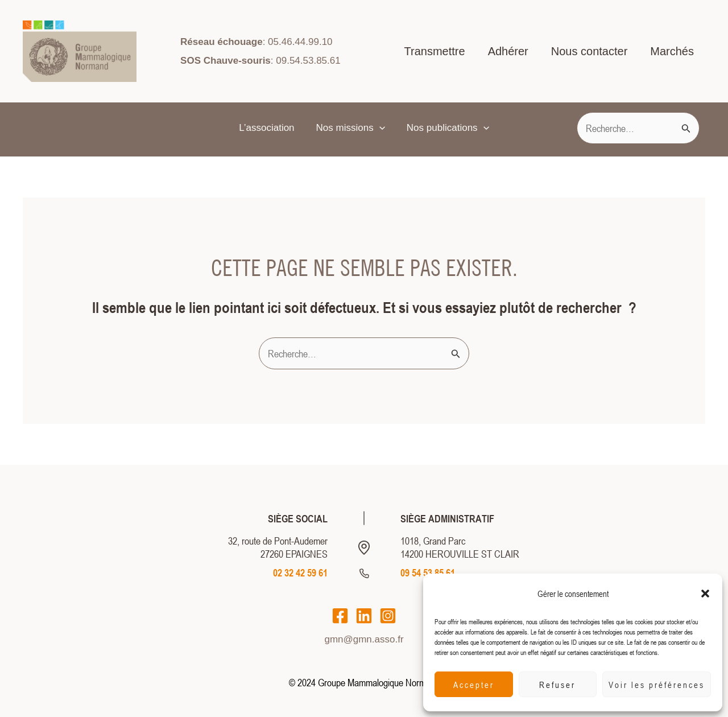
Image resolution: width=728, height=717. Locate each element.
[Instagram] (388, 616)
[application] (379, 128)
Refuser (557, 685)
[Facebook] (340, 616)
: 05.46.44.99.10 (256, 42)
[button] (705, 594)
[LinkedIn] (364, 616)
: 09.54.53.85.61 (260, 61)
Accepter (474, 685)
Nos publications (446, 128)
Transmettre (435, 51)
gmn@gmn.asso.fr (364, 639)
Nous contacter (590, 51)
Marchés (672, 51)
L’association (269, 128)
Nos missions (351, 128)
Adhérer (508, 51)
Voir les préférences (657, 685)
